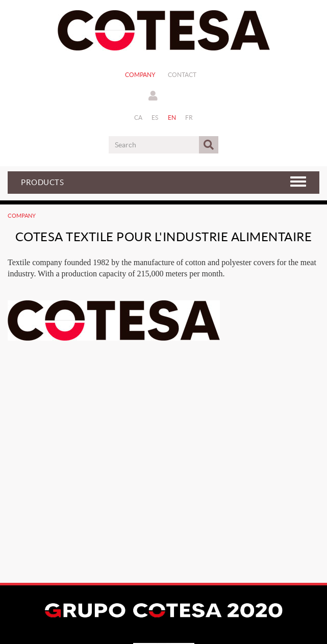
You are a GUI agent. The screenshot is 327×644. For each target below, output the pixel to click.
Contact (182, 75)
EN (172, 118)
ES (155, 118)
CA (139, 118)
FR (189, 118)
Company (140, 75)
